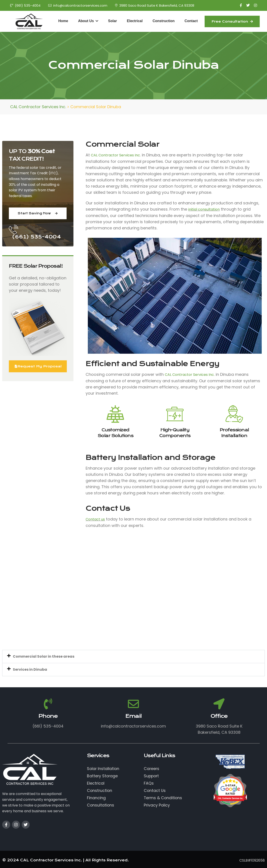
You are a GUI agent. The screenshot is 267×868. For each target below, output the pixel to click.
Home (63, 21)
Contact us (95, 519)
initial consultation (204, 209)
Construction (164, 21)
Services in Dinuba (30, 669)
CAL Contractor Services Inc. (116, 155)
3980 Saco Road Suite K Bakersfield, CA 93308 (155, 5)
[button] (133, 657)
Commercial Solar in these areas (44, 656)
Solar (113, 21)
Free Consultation (232, 21)
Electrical (135, 21)
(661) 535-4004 (25, 5)
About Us (88, 21)
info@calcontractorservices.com (78, 5)
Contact (191, 21)
